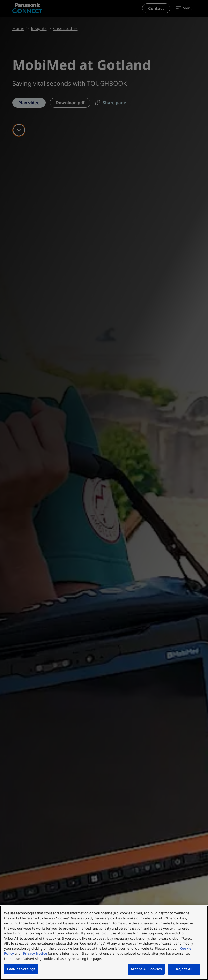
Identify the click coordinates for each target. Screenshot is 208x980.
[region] (104, 943)
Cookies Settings (21, 969)
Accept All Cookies (146, 969)
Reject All (184, 969)
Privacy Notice (35, 953)
